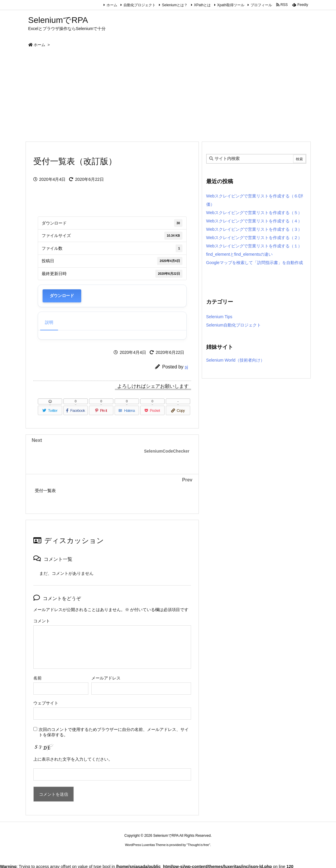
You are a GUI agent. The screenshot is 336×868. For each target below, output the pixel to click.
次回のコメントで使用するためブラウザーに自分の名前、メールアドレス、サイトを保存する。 (114, 732)
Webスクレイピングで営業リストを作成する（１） (254, 246)
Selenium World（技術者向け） (236, 360)
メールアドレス (106, 678)
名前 (37, 678)
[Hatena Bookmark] (127, 410)
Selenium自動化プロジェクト (234, 325)
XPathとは (203, 5)
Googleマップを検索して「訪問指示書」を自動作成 (255, 263)
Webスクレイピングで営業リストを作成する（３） (254, 229)
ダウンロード (62, 296)
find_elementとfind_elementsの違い (239, 254)
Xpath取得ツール (231, 5)
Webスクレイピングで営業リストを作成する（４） (254, 221)
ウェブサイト (46, 703)
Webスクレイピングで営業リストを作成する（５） (254, 213)
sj (186, 367)
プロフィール (261, 5)
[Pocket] (152, 410)
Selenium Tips (219, 317)
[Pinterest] (101, 410)
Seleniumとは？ (175, 5)
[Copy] (178, 410)
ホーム (112, 5)
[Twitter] (50, 410)
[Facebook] (76, 410)
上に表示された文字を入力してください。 (73, 759)
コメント (42, 621)
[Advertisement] (168, 97)
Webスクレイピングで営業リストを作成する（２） (254, 238)
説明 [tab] (49, 322)
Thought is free (198, 845)
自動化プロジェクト (140, 5)
